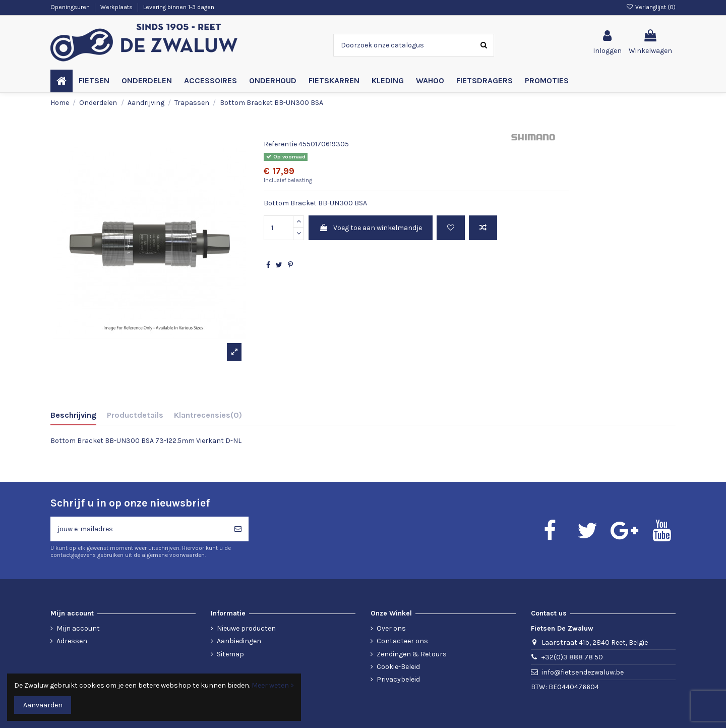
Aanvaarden (43, 705)
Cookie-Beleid (398, 667)
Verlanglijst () (651, 7)
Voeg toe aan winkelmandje (371, 228)
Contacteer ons (402, 641)
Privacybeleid (398, 679)
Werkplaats (117, 7)
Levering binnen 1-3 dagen (179, 7)
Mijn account (78, 628)
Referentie (280, 144)
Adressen (72, 641)
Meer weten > (273, 685)
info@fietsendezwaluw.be (583, 672)
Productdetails (135, 415)
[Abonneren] (238, 529)
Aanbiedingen (239, 641)
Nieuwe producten (246, 628)
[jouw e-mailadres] (139, 529)
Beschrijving (73, 415)
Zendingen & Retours (412, 654)
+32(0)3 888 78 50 (572, 657)
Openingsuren (71, 7)
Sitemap (230, 654)
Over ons (391, 628)
